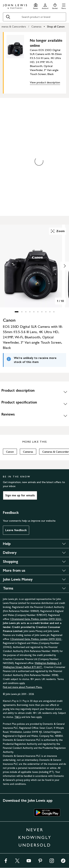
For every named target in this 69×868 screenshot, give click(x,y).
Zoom (58, 231)
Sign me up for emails (20, 495)
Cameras (36, 26)
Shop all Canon (56, 26)
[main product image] (18, 62)
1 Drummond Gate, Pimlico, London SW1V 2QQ (36, 619)
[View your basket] (55, 6)
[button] (64, 6)
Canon (10, 452)
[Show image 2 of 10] (65, 266)
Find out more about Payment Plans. (23, 687)
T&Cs (18, 717)
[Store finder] (36, 6)
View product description (45, 82)
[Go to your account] (45, 6)
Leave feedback (16, 530)
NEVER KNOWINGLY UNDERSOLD (35, 837)
